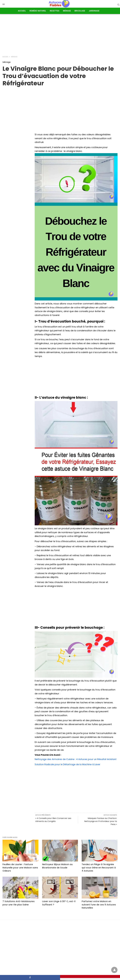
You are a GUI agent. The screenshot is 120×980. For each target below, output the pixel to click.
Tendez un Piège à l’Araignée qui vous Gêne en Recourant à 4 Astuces (99, 867)
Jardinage (94, 11)
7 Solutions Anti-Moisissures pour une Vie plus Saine (19, 903)
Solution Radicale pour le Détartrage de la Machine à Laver (67, 764)
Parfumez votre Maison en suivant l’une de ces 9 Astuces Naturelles (99, 904)
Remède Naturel (38, 11)
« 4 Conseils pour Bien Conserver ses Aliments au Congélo (53, 820)
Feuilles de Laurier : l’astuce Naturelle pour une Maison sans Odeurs (20, 867)
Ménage (67, 11)
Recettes (55, 11)
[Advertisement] (60, 34)
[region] (60, 107)
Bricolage (80, 11)
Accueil (22, 11)
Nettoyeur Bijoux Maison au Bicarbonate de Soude (57, 866)
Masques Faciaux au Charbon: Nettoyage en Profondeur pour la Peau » (101, 821)
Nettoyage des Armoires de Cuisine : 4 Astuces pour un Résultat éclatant (76, 759)
